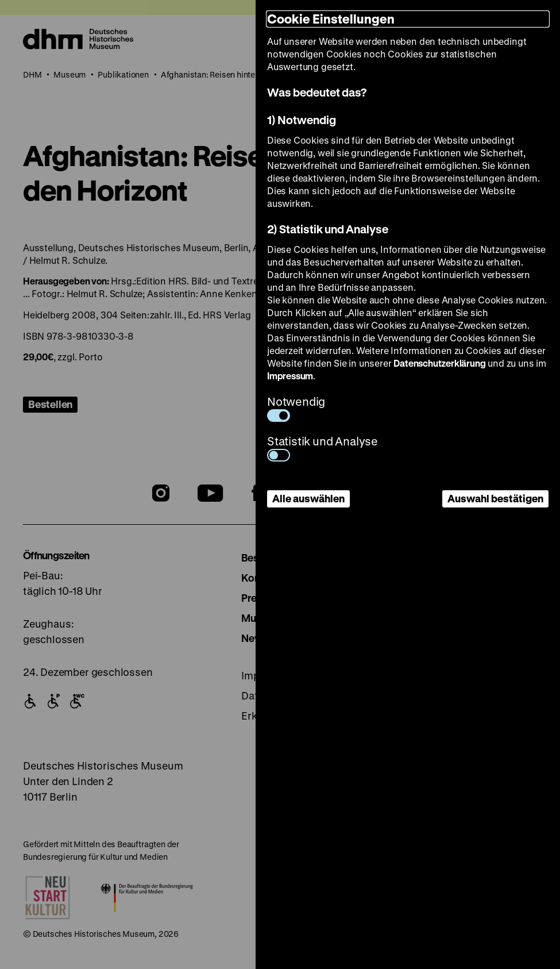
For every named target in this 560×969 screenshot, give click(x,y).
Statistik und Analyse (323, 447)
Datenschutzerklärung (439, 363)
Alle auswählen (308, 498)
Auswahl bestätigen (495, 498)
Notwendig (296, 408)
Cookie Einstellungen (331, 19)
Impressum (290, 376)
